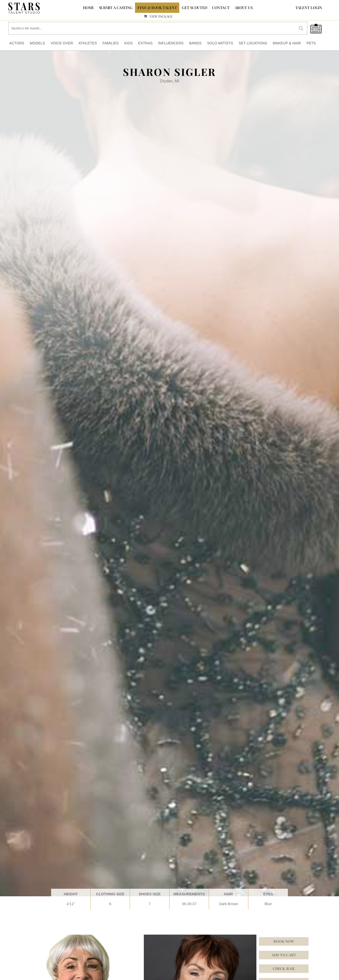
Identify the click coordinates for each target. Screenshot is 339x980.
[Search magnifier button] (301, 28)
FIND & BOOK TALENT (157, 8)
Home (88, 8)
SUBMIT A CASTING (116, 8)
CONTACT (221, 8)
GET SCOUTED (194, 8)
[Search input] (152, 28)
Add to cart (284, 955)
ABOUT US (244, 8)
